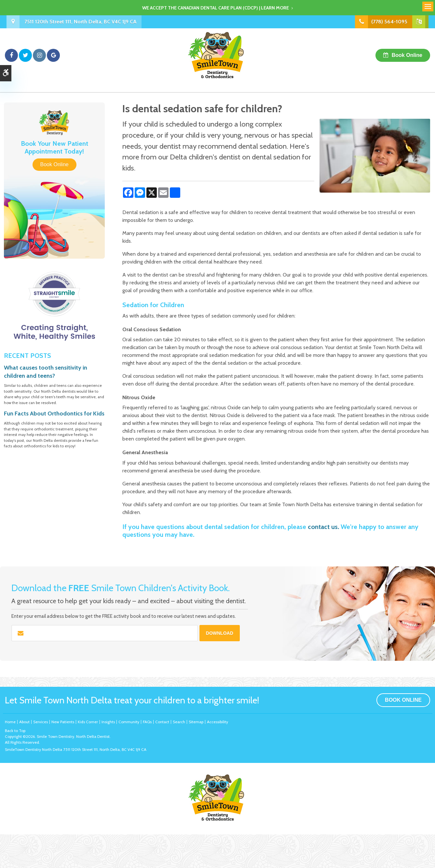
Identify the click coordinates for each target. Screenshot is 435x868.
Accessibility (217, 722)
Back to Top (15, 731)
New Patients (63, 722)
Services (41, 722)
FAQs (147, 722)
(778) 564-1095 (389, 22)
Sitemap (196, 722)
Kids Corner (88, 722)
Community (129, 722)
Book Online (407, 55)
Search (179, 722)
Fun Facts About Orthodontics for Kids (54, 414)
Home (10, 722)
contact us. (323, 527)
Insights (108, 722)
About (24, 722)
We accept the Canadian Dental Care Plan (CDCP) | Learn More (216, 8)
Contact (162, 722)
